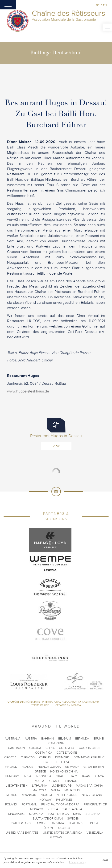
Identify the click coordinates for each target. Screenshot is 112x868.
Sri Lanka (93, 814)
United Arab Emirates (22, 833)
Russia (53, 809)
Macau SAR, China (89, 786)
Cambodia (56, 743)
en (105, 5)
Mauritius (72, 790)
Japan (86, 776)
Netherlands (67, 795)
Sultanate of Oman (48, 819)
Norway (46, 800)
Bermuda (82, 739)
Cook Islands (90, 748)
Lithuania (39, 786)
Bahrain (48, 739)
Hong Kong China (64, 772)
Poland (11, 804)
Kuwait (54, 781)
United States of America (62, 833)
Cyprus (45, 757)
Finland (11, 767)
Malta (55, 790)
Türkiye (48, 828)
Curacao (28, 757)
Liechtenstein (17, 786)
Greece (40, 772)
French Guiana (49, 767)
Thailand (75, 823)
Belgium (64, 739)
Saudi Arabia (72, 809)
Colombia (67, 748)
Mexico (12, 795)
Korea (39, 781)
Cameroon (16, 748)
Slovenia (36, 814)
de (98, 5)
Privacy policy (77, 862)
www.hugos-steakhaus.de (28, 391)
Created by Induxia (68, 705)
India (27, 776)
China (50, 748)
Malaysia (39, 790)
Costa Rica (44, 753)
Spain (77, 814)
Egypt (47, 762)
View (56, 446)
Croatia (10, 757)
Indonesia (43, 776)
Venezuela (95, 833)
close (105, 860)
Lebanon (71, 781)
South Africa (58, 814)
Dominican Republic (89, 757)
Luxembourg (61, 786)
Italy (73, 776)
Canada (35, 748)
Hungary (12, 776)
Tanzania (57, 823)
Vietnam (56, 837)
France (27, 767)
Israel (60, 776)
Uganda (64, 828)
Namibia (46, 795)
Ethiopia (63, 762)
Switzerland (21, 823)
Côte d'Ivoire (67, 753)
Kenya (99, 776)
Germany (72, 767)
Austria (31, 739)
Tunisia (93, 823)
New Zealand (92, 795)
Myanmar (29, 795)
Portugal (29, 804)
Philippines (64, 800)
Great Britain (94, 767)
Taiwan (40, 823)
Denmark (62, 757)
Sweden (73, 819)
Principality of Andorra (60, 804)
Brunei (99, 739)
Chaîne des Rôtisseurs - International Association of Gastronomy (55, 702)
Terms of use (40, 705)
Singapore (16, 814)
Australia (12, 739)
